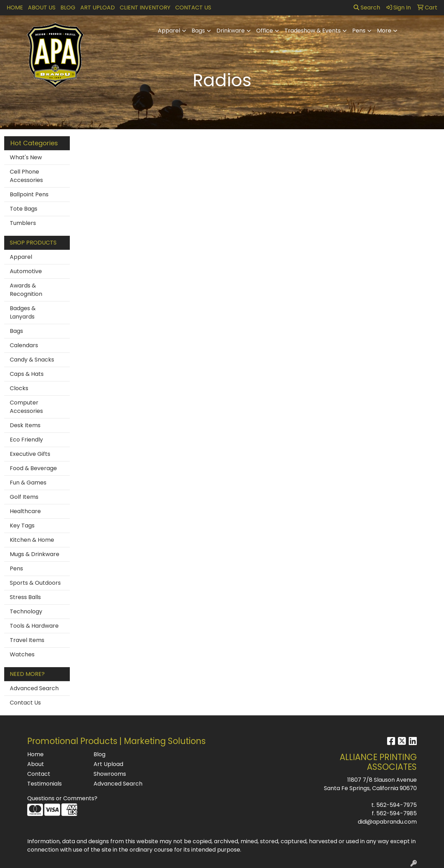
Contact (39, 774)
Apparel (169, 31)
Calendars (24, 345)
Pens (359, 31)
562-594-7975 (397, 805)
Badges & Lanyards (23, 312)
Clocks (19, 388)
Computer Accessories (26, 407)
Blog (68, 8)
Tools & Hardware (34, 626)
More (384, 31)
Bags (198, 31)
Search (367, 8)
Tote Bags (24, 209)
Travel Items (27, 640)
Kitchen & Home (32, 540)
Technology (26, 611)
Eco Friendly (26, 440)
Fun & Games (28, 483)
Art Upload (98, 8)
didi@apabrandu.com (387, 822)
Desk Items (25, 425)
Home (15, 8)
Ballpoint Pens (29, 194)
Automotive (26, 271)
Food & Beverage (33, 468)
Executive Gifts (30, 454)
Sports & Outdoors (35, 583)
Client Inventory (145, 8)
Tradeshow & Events (313, 31)
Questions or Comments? (62, 798)
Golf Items (24, 497)
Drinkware (231, 31)
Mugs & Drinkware (35, 554)
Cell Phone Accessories (26, 176)
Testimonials (45, 784)
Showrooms (110, 774)
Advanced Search (34, 688)
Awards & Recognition (26, 290)
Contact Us (193, 8)
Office (265, 31)
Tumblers (23, 223)
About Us (42, 8)
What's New (26, 157)
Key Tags (22, 526)
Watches (22, 654)
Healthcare (25, 511)
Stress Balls (25, 597)
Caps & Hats (27, 374)
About (36, 764)
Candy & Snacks (32, 360)
